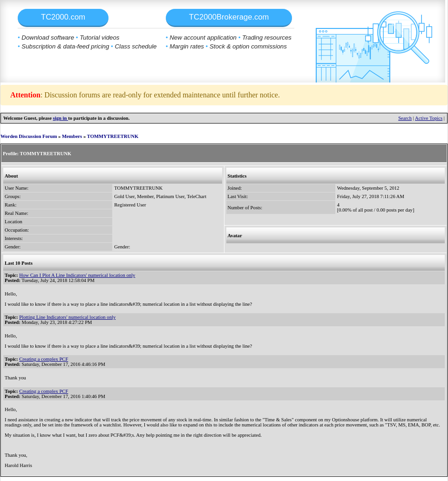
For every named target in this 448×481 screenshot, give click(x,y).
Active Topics (429, 118)
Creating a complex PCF (44, 359)
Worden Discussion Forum (29, 136)
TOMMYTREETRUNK (113, 136)
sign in (61, 118)
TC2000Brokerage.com (229, 17)
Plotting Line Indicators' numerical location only (67, 317)
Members (72, 136)
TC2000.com (63, 17)
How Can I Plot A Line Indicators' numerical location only (77, 275)
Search (405, 118)
